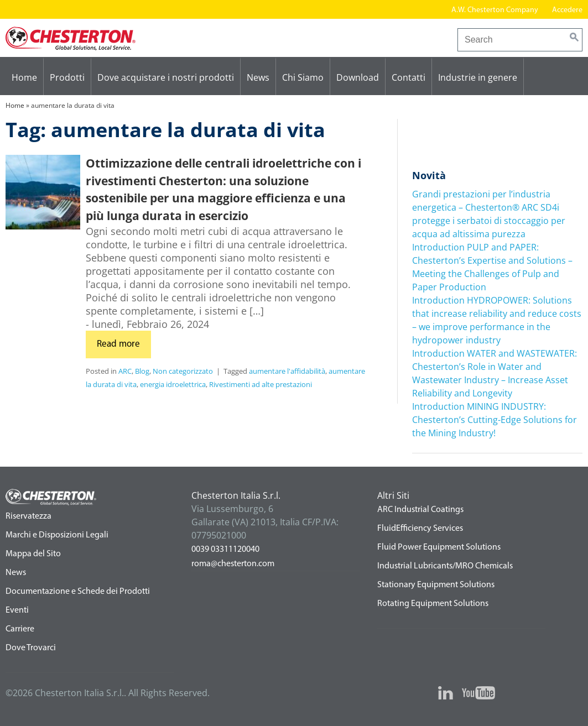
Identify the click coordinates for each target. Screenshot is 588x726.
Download (358, 77)
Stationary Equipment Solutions (436, 585)
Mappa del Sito (33, 554)
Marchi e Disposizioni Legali (57, 535)
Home (24, 77)
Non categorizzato (183, 371)
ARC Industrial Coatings (420, 510)
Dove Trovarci (31, 648)
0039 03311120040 (225, 550)
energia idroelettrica (173, 384)
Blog (142, 371)
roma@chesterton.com (233, 564)
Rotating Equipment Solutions (433, 604)
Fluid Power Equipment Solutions (439, 547)
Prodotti (67, 77)
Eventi (17, 610)
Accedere (567, 10)
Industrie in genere (478, 77)
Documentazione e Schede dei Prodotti (78, 592)
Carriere (20, 629)
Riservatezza (28, 516)
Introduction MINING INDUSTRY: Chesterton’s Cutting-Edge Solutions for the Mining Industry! (495, 420)
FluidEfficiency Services (420, 529)
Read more (118, 344)
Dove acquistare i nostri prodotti (166, 77)
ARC (125, 371)
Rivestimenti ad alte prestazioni (261, 384)
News (258, 77)
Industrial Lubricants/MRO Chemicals (445, 566)
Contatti (409, 77)
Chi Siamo (303, 77)
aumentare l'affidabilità (287, 371)
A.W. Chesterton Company (495, 10)
